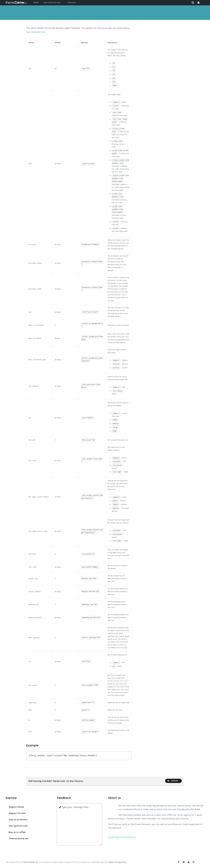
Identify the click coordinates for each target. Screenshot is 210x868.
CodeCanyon (115, 837)
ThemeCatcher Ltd (30, 862)
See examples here (36, 32)
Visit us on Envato (18, 820)
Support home (16, 807)
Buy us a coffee (17, 832)
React (111, 862)
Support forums (17, 813)
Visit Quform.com (18, 826)
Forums (173, 781)
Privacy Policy (121, 862)
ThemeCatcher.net (19, 838)
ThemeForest (129, 837)
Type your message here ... (76, 807)
